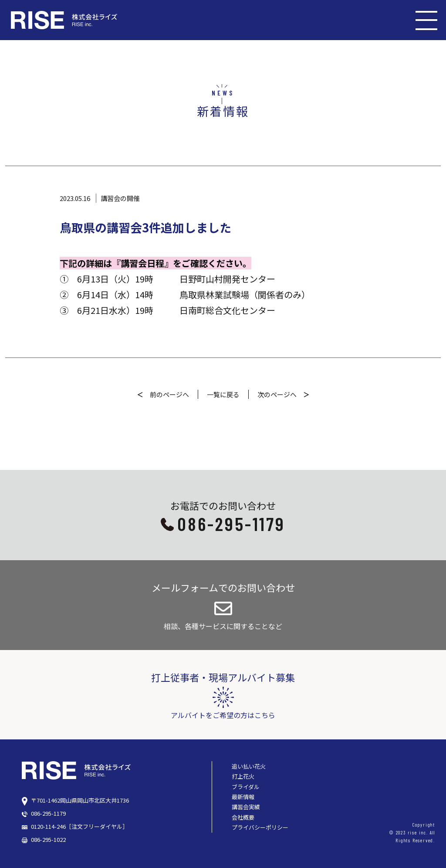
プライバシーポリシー (260, 827)
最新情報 (243, 797)
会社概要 (243, 817)
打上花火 (243, 776)
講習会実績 (246, 807)
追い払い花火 (249, 766)
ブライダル (246, 787)
